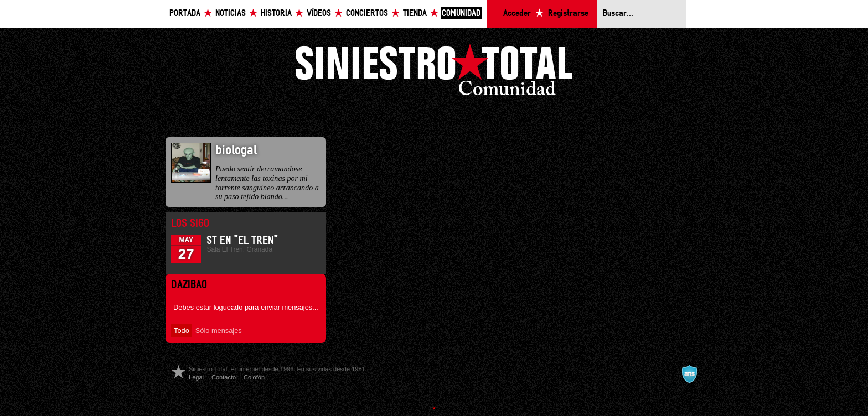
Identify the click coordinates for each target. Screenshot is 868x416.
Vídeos (319, 14)
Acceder (517, 14)
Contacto (224, 377)
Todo (182, 331)
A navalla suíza (689, 374)
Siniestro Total (434, 73)
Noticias (231, 14)
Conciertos (367, 14)
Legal (196, 377)
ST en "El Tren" (242, 241)
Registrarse (568, 14)
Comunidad (461, 14)
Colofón (254, 377)
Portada (185, 14)
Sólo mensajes (219, 331)
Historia (276, 14)
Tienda (415, 14)
